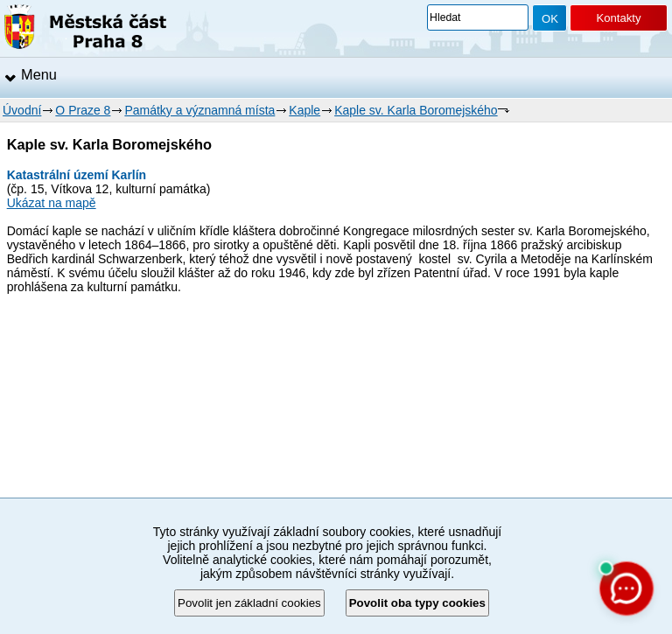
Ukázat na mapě (52, 203)
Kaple (304, 110)
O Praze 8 (83, 110)
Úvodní (22, 110)
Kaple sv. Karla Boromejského (416, 110)
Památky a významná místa (199, 110)
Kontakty (618, 18)
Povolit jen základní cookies (249, 603)
